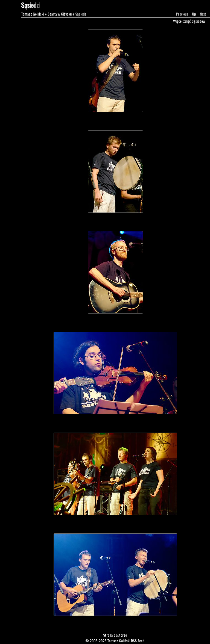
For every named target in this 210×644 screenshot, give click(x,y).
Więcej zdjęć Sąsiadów (189, 21)
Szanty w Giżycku (60, 14)
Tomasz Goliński (33, 14)
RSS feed (138, 641)
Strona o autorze (115, 635)
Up (194, 14)
